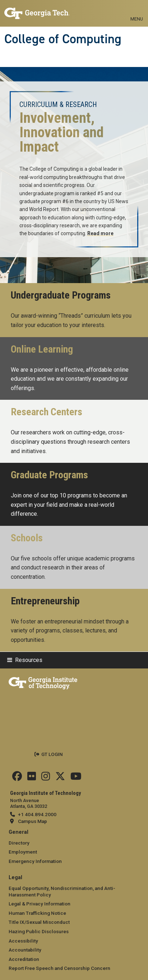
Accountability (25, 950)
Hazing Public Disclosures (39, 931)
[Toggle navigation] (137, 11)
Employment (23, 852)
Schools (27, 538)
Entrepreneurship (45, 601)
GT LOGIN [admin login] (52, 754)
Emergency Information (35, 861)
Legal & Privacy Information (40, 904)
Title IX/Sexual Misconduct (39, 922)
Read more (100, 233)
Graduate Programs (49, 475)
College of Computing (63, 39)
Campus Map (33, 821)
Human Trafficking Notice (37, 913)
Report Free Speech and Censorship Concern (59, 968)
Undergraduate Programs (61, 295)
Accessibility (23, 941)
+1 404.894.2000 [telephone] (37, 814)
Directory (19, 843)
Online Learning (42, 349)
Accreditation (24, 959)
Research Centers (47, 412)
